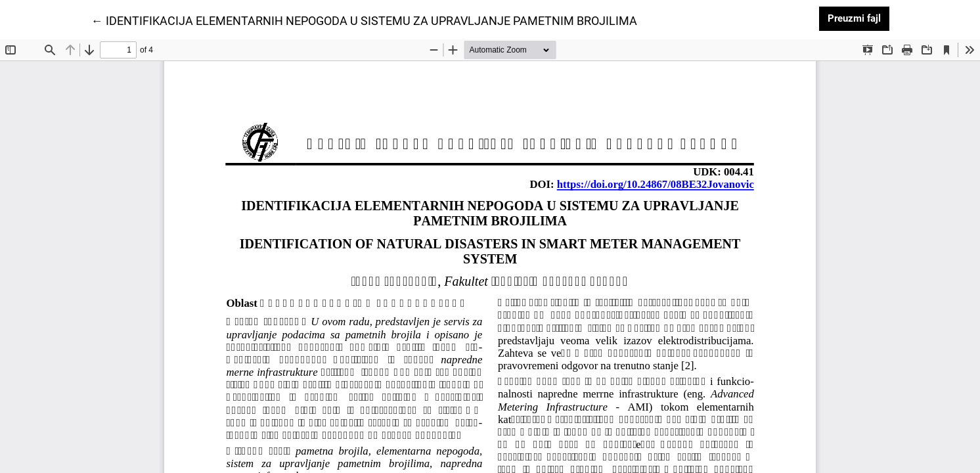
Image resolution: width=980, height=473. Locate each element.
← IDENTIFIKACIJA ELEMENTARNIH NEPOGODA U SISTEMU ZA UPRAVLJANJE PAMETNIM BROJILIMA (364, 20)
